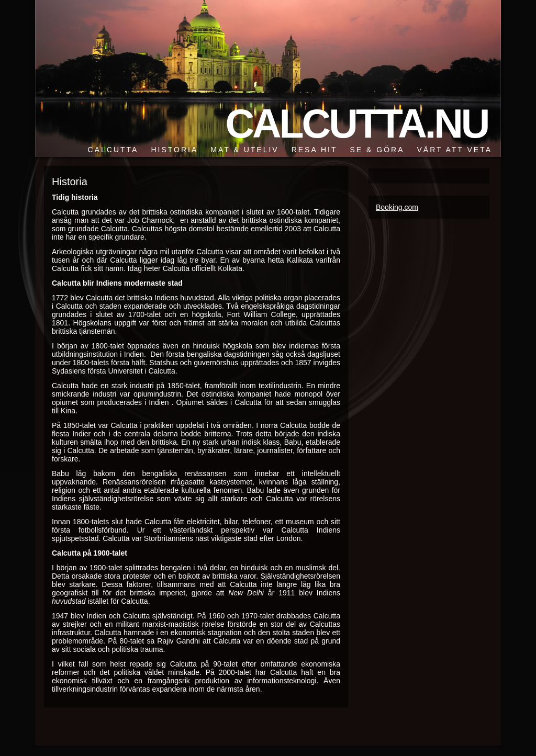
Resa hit (315, 150)
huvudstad (69, 601)
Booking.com (397, 207)
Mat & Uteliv (244, 150)
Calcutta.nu (356, 123)
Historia (174, 150)
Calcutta (113, 150)
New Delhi (246, 593)
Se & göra (377, 150)
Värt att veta (454, 150)
